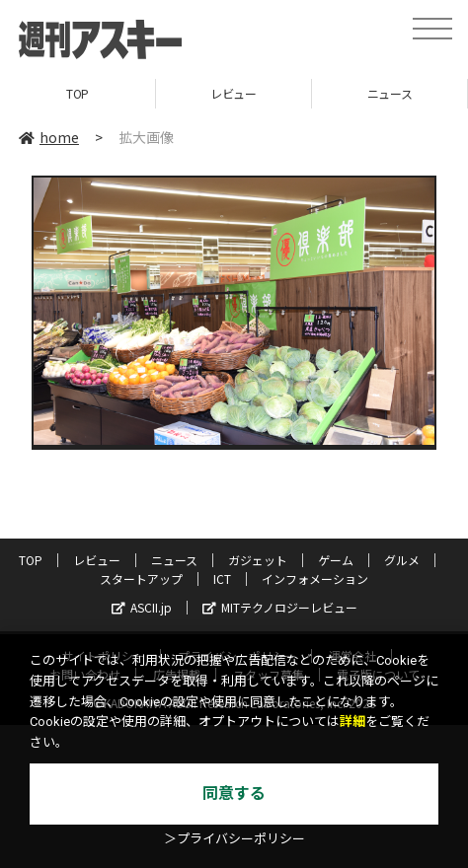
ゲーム (336, 560)
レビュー (233, 93)
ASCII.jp (142, 607)
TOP (78, 93)
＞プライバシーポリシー (234, 839)
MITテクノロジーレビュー (280, 607)
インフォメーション (315, 579)
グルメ (402, 560)
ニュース (390, 93)
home (49, 137)
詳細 (352, 722)
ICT (222, 579)
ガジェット (258, 560)
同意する (234, 794)
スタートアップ (141, 579)
